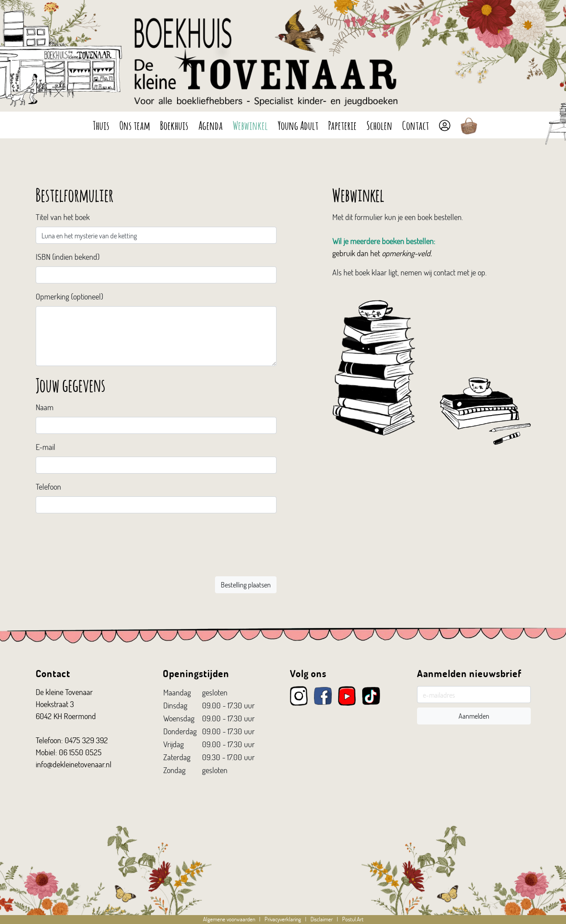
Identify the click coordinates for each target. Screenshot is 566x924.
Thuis (101, 125)
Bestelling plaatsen (246, 585)
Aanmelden (474, 716)
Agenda (211, 125)
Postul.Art (353, 919)
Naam (45, 407)
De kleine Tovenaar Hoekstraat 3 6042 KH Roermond (66, 704)
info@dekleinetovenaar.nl (74, 764)
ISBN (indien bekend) (68, 257)
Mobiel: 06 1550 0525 (69, 752)
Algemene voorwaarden (229, 919)
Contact (416, 125)
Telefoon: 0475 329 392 (72, 740)
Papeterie (343, 125)
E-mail (45, 447)
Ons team (135, 125)
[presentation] (209, 550)
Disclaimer (322, 919)
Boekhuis (174, 125)
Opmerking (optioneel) (69, 296)
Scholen (380, 125)
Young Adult (298, 125)
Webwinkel (250, 125)
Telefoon (48, 487)
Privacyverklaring (283, 919)
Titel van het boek (63, 217)
